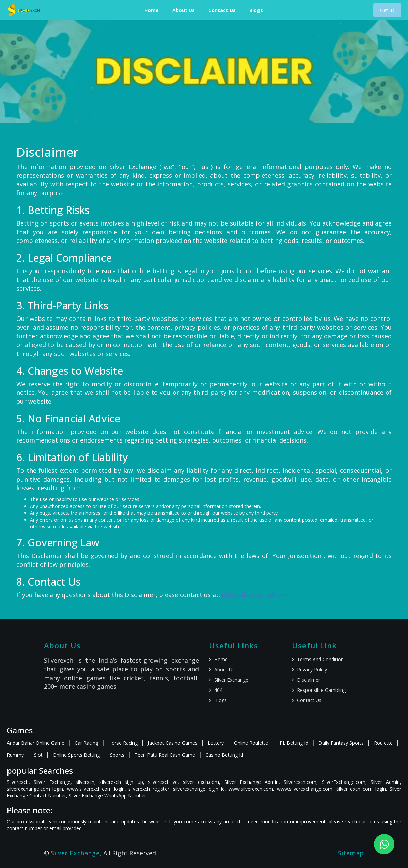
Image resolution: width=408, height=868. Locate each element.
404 (218, 690)
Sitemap (351, 853)
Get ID (387, 10)
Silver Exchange (231, 680)
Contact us (309, 700)
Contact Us (222, 10)
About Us (184, 10)
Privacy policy (312, 670)
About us (224, 670)
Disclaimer (309, 680)
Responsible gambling (321, 690)
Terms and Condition (320, 659)
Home (152, 10)
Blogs (256, 10)
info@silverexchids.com (256, 595)
